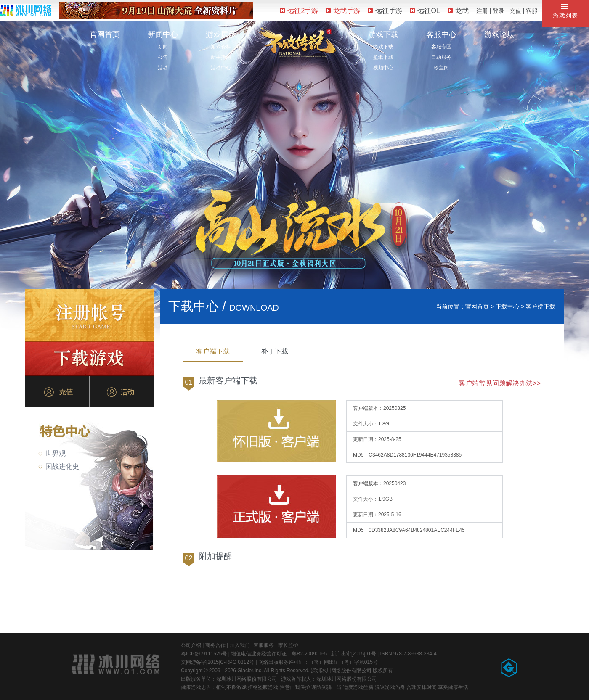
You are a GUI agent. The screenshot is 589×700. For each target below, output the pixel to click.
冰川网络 (26, 10)
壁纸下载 (383, 57)
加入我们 (240, 645)
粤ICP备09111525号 (204, 654)
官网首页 (105, 34)
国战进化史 (59, 466)
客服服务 (264, 645)
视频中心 (383, 68)
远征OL (425, 11)
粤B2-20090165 (309, 654)
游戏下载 (383, 34)
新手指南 (221, 57)
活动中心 (221, 68)
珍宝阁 (441, 68)
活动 (163, 68)
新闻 (163, 47)
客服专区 (441, 47)
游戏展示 (221, 34)
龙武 (458, 11)
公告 (163, 57)
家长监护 (288, 645)
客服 (532, 11)
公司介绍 (191, 645)
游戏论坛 (499, 34)
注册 (482, 11)
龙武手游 (343, 11)
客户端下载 (213, 351)
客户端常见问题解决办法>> (500, 383)
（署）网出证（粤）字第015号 (343, 662)
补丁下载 (275, 351)
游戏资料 (221, 47)
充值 (515, 11)
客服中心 (441, 34)
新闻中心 (163, 34)
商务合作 (215, 645)
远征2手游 (299, 11)
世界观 (52, 453)
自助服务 (441, 57)
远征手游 (385, 11)
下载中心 (507, 306)
